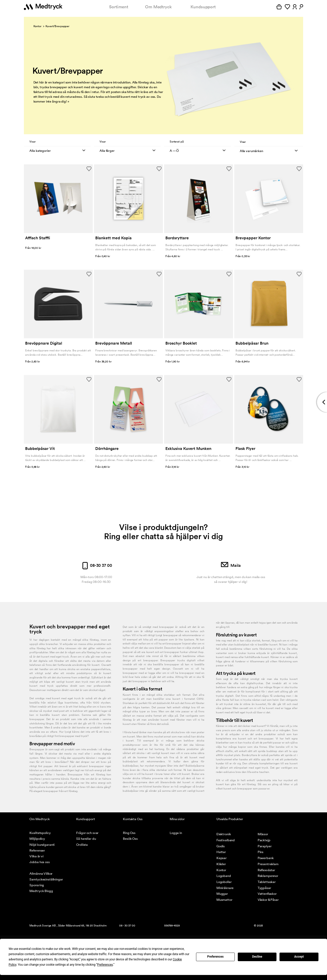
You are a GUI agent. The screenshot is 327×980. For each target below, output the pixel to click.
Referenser (37, 850)
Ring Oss (129, 833)
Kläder (221, 864)
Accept (299, 957)
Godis (221, 846)
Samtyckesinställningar (46, 879)
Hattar (221, 852)
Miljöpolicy (37, 839)
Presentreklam (268, 864)
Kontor (37, 26)
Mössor (263, 834)
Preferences (215, 957)
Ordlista (82, 845)
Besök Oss (130, 839)
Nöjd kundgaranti (42, 845)
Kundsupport (203, 7)
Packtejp (264, 840)
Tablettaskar (267, 882)
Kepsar (222, 858)
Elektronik (224, 834)
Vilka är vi (36, 856)
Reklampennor (268, 876)
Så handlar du (86, 839)
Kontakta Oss (133, 819)
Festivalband (226, 840)
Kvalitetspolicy (40, 833)
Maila (231, 565)
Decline (257, 957)
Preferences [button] (105, 965)
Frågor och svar (87, 833)
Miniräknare (225, 888)
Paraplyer (265, 846)
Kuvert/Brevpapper (57, 26)
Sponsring (37, 885)
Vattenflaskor (267, 894)
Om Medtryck (158, 7)
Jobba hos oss (39, 862)
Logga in (176, 833)
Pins (261, 852)
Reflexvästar (266, 870)
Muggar (222, 894)
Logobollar (224, 882)
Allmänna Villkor (41, 874)
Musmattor (224, 900)
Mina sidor (177, 819)
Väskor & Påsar (268, 900)
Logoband (224, 876)
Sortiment (119, 7)
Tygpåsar (264, 888)
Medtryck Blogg (41, 891)
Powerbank (266, 858)
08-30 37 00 (96, 565)
